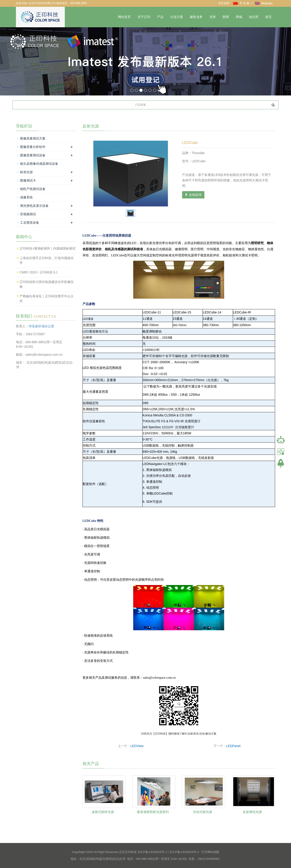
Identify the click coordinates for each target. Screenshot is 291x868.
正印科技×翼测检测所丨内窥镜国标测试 (48, 248)
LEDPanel (233, 746)
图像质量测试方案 (33, 138)
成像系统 (26, 197)
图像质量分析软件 (33, 147)
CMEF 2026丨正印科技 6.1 (39, 272)
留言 (268, 17)
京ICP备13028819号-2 (152, 852)
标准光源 (26, 172)
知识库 (254, 17)
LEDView (137, 746)
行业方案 (177, 17)
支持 (213, 17)
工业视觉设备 (30, 223)
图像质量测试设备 (33, 155)
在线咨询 (193, 195)
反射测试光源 (252, 812)
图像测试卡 (28, 180)
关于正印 (144, 17)
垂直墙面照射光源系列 (153, 812)
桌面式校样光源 (103, 812)
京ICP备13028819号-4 (184, 852)
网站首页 (124, 17)
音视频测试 (28, 214)
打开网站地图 (210, 852)
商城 (239, 17)
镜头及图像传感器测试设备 (39, 164)
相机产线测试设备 (33, 189)
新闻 (226, 17)
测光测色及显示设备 (34, 206)
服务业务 (196, 17)
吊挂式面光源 (203, 812)
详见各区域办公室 (41, 326)
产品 (160, 17)
